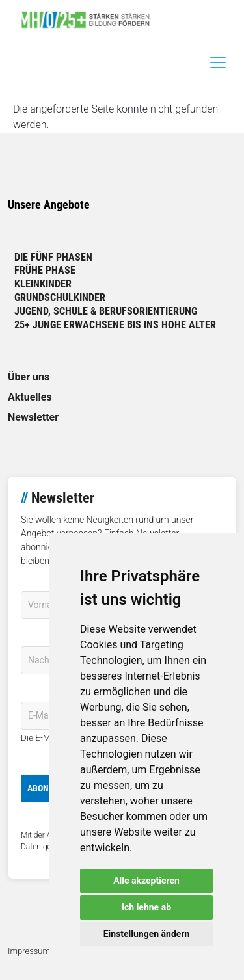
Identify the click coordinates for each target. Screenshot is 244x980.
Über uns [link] (29, 377)
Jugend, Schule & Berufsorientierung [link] (106, 311)
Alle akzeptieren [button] (146, 881)
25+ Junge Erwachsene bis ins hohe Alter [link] (115, 325)
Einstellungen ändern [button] (147, 934)
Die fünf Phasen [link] (53, 257)
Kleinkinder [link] (43, 284)
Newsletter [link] (33, 417)
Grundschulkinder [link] (60, 298)
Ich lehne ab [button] (146, 907)
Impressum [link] (29, 951)
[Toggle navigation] (218, 62)
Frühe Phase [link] (45, 270)
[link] (91, 20)
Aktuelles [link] (30, 397)
